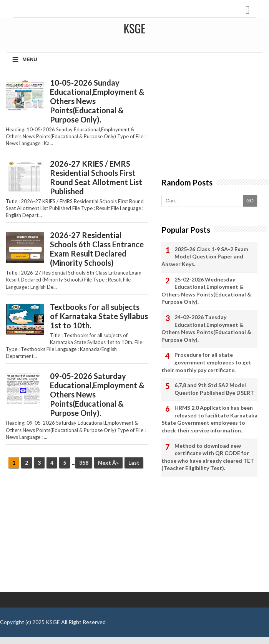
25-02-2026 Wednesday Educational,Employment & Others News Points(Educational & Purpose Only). (206, 291)
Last (134, 463)
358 (84, 463)
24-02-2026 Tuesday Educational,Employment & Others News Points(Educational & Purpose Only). (206, 328)
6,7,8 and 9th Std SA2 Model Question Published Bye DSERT (214, 389)
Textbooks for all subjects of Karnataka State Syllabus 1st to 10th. (99, 316)
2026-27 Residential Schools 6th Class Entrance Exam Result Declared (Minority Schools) (97, 249)
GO (250, 201)
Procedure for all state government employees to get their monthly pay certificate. (206, 362)
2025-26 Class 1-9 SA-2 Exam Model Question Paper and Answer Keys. (205, 257)
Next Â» (108, 463)
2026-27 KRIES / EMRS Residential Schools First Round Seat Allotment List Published (96, 177)
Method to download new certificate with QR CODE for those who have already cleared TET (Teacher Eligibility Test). (208, 457)
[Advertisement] (77, 535)
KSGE (53, 622)
